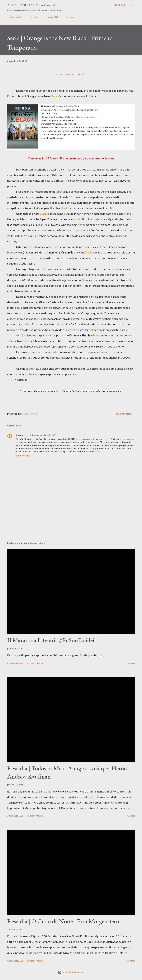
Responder (22, 456)
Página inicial (13, 17)
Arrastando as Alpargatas (31, 5)
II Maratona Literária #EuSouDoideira (53, 640)
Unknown (20, 435)
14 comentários (34, 961)
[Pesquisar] (119, 5)
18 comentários (34, 663)
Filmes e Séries (29, 414)
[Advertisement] (58, 400)
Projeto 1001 (50, 17)
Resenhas (32, 17)
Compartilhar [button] (124, 414)
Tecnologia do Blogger (71, 972)
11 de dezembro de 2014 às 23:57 (41, 435)
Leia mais (130, 663)
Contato (68, 17)
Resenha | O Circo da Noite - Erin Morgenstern (63, 921)
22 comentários (34, 816)
